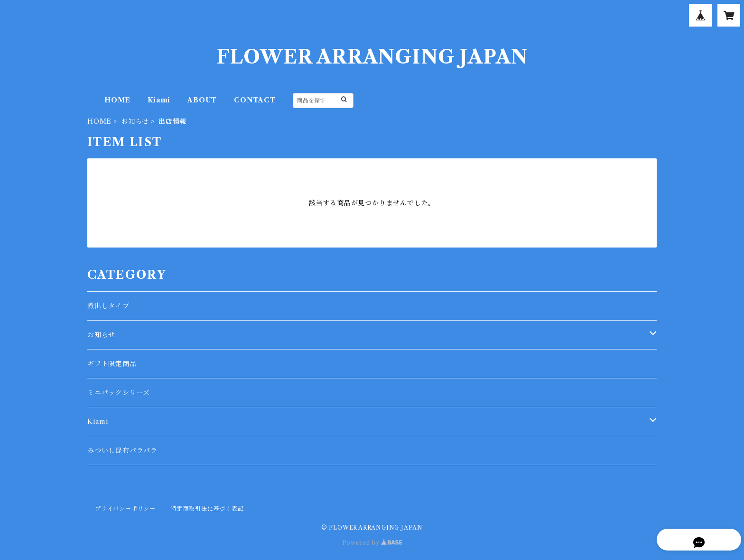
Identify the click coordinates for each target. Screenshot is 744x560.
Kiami (159, 100)
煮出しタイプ (108, 306)
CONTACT (255, 100)
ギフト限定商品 (112, 364)
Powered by (372, 543)
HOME (117, 100)
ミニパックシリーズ (119, 393)
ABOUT (202, 100)
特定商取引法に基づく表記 (207, 509)
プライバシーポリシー (125, 509)
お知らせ (135, 121)
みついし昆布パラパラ (122, 450)
